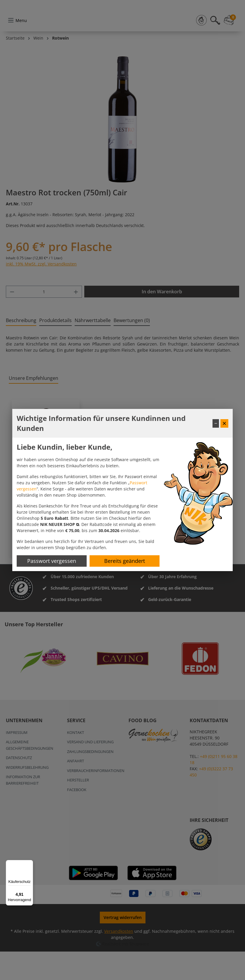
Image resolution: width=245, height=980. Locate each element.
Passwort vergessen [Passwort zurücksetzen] (52, 561)
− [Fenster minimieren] (216, 423)
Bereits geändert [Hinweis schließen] (125, 561)
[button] (60, 524)
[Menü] (30, 864)
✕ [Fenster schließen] (224, 423)
